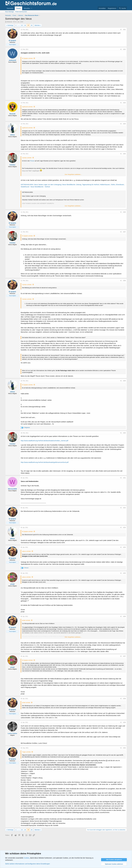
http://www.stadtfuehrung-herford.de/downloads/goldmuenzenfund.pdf (45, 462)
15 (28, 25)
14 (25, 25)
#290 (124, 433)
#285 (124, 154)
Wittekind (9, 22)
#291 (124, 478)
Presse (32, 161)
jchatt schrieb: (26, 620)
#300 (124, 748)
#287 (124, 232)
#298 (124, 699)
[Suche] (122, 8)
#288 (124, 281)
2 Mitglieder (27, 428)
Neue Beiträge (9, 12)
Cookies (26, 858)
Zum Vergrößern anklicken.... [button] (73, 174)
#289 (124, 381)
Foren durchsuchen (21, 12)
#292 (124, 508)
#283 (124, 103)
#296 (124, 616)
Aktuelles (27, 8)
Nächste (37, 25)
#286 (124, 212)
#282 (124, 49)
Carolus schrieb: (27, 158)
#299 (124, 722)
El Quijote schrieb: (28, 58)
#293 (124, 528)
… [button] (19, 25)
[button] (32, 8)
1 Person (26, 568)
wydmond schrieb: (27, 107)
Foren (18, 8)
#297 (124, 656)
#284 (124, 124)
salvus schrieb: (27, 551)
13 (22, 25)
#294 (124, 547)
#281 (124, 30)
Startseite (10, 8)
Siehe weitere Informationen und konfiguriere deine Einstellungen (28, 864)
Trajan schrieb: (27, 752)
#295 (124, 573)
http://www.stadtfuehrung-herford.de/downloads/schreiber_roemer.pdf (44, 441)
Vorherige (10, 25)
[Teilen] (121, 30)
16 (32, 25)
